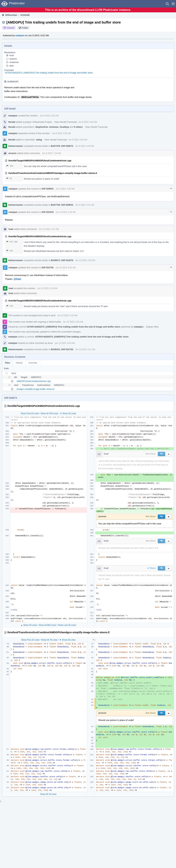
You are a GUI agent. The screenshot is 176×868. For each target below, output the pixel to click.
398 (10, 166)
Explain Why (152, 327)
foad (12, 55)
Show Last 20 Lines (67, 625)
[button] (173, 4)
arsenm (13, 59)
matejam (20, 35)
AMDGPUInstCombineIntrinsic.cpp (34, 381)
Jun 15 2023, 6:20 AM (73, 322)
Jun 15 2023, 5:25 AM (85, 260)
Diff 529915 (48, 189)
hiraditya (64, 127)
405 (10, 306)
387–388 (12, 242)
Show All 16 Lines (48, 794)
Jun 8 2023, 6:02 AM (49, 116)
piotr (12, 66)
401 (10, 251)
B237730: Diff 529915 (62, 205)
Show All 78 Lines (49, 640)
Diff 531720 (48, 268)
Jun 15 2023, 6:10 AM (47, 288)
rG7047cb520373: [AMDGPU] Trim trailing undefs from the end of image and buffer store (49, 73)
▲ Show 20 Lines (29, 625)
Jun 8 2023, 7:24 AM (51, 153)
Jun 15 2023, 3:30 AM (66, 212)
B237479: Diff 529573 (62, 146)
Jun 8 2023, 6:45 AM (85, 146)
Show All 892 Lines (47, 625)
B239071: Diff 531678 (62, 260)
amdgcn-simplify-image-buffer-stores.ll (35, 389)
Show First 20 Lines (30, 413)
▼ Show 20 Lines (68, 413)
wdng (39, 140)
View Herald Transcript (66, 122)
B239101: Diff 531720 (62, 349)
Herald (12, 122)
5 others (78, 127)
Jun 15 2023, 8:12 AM (85, 349)
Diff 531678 (48, 212)
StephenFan (42, 127)
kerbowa (54, 127)
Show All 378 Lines (49, 413)
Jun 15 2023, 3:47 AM (49, 229)
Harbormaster (16, 146)
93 (9, 178)
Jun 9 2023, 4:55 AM (65, 189)
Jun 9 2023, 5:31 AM (85, 205)
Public (25, 28)
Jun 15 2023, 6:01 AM (66, 268)
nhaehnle (14, 62)
